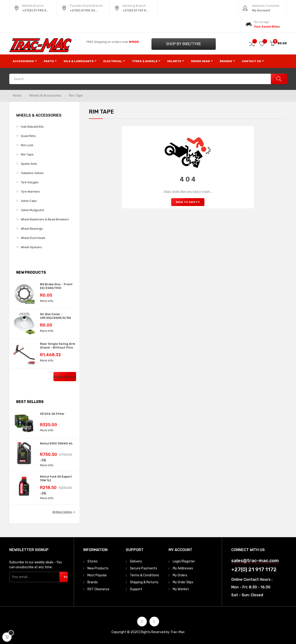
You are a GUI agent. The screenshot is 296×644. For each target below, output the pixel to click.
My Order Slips (183, 582)
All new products (65, 377)
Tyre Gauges (30, 182)
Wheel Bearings (32, 229)
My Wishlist (181, 589)
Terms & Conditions (145, 575)
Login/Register (184, 561)
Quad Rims (28, 136)
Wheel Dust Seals (33, 238)
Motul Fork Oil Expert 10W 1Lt (56, 478)
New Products (98, 568)
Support (136, 589)
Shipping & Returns (144, 582)
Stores (92, 561)
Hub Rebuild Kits (32, 127)
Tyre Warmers (30, 192)
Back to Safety (188, 202)
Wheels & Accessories (39, 115)
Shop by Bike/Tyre (183, 44)
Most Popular (97, 575)
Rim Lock (27, 145)
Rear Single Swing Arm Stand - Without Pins (58, 346)
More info (47, 301)
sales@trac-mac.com (255, 561)
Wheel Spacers (31, 247)
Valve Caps (29, 201)
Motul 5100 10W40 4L (56, 443)
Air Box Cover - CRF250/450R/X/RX (55, 316)
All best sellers (64, 512)
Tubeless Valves (32, 173)
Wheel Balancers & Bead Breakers (45, 219)
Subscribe (66, 577)
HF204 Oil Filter (52, 414)
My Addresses (183, 568)
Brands (93, 582)
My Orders (180, 575)
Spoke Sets (29, 164)
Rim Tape (27, 154)
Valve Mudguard (32, 210)
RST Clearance (98, 589)
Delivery (136, 561)
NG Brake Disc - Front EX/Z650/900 (56, 286)
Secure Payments (143, 568)
